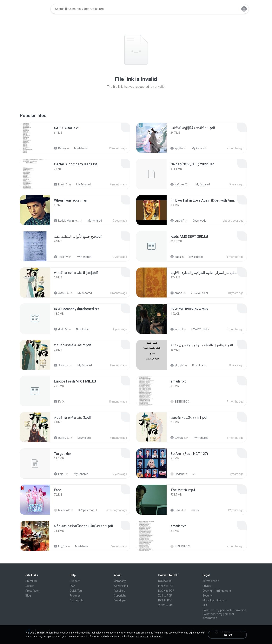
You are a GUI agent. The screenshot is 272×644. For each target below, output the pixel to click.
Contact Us (76, 600)
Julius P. (177, 221)
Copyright (120, 596)
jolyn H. (177, 329)
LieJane (177, 474)
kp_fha (177, 148)
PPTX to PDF (166, 586)
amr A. (177, 293)
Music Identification (214, 600)
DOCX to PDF (166, 591)
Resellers (120, 591)
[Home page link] (35, 9)
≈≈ (192, 474)
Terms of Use (211, 581)
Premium (31, 581)
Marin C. (61, 184)
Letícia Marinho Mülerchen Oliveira (67, 221)
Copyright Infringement (217, 591)
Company (120, 581)
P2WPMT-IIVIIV (198, 329)
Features (75, 596)
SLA (205, 605)
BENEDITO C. (180, 402)
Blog (28, 596)
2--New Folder (197, 293)
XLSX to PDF (166, 605)
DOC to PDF (165, 581)
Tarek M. (61, 257)
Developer (120, 600)
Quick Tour (76, 591)
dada (176, 257)
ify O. (59, 402)
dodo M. (61, 329)
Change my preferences (149, 637)
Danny (60, 148)
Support (75, 581)
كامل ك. (177, 365)
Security (208, 596)
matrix (193, 510)
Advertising (121, 586)
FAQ (72, 586)
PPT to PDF (165, 600)
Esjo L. (60, 474)
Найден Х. (179, 184)
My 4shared (79, 148)
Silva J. (177, 510)
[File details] (35, 138)
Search (30, 586)
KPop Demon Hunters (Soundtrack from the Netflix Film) (87, 510)
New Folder (81, 329)
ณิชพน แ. (62, 293)
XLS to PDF (165, 596)
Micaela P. (62, 510)
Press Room (33, 591)
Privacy (207, 586)
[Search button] (233, 9)
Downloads (197, 221)
